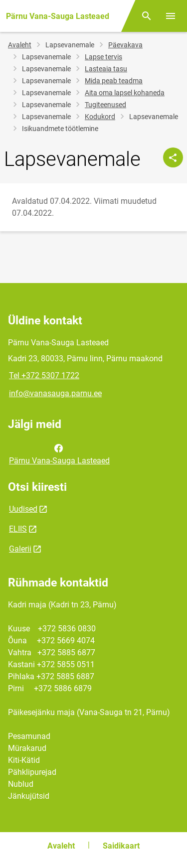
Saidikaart (121, 846)
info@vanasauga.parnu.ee (55, 393)
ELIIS (18, 529)
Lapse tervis (103, 57)
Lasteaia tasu (106, 69)
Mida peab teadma (114, 81)
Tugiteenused (105, 105)
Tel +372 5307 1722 (44, 375)
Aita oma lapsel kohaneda (125, 93)
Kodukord (100, 117)
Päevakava (125, 45)
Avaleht (20, 45)
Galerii (20, 549)
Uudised (23, 509)
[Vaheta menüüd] (171, 16)
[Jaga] (173, 157)
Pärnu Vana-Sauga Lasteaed (59, 453)
